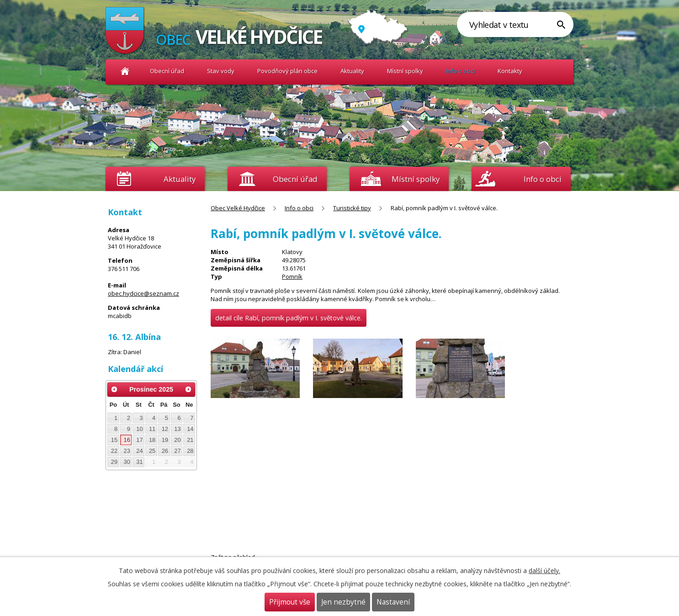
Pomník (292, 276)
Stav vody (221, 71)
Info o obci (460, 71)
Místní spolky (405, 71)
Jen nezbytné (343, 602)
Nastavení (393, 602)
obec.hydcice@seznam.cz (143, 293)
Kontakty (510, 71)
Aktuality (180, 179)
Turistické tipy (352, 208)
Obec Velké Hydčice (125, 71)
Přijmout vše (290, 602)
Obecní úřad (167, 71)
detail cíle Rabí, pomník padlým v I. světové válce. (289, 318)
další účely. (544, 571)
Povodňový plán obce (287, 71)
